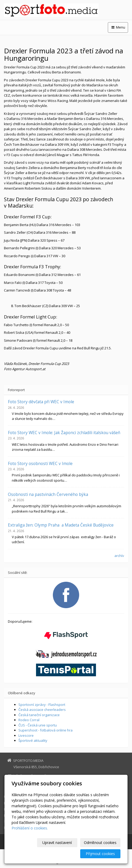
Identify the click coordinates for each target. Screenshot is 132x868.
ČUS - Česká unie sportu (38, 725)
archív (119, 556)
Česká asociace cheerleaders (42, 710)
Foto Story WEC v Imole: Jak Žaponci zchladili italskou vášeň (64, 433)
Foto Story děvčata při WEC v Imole (41, 402)
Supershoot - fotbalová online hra (45, 730)
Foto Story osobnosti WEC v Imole (40, 463)
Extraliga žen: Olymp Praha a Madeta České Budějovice (61, 525)
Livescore (26, 735)
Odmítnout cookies (100, 843)
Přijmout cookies (100, 854)
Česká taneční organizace (39, 715)
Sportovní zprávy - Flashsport (42, 705)
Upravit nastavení (57, 843)
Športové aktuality (33, 740)
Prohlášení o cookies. (30, 828)
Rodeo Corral (29, 720)
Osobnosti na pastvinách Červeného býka (48, 494)
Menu (118, 27)
